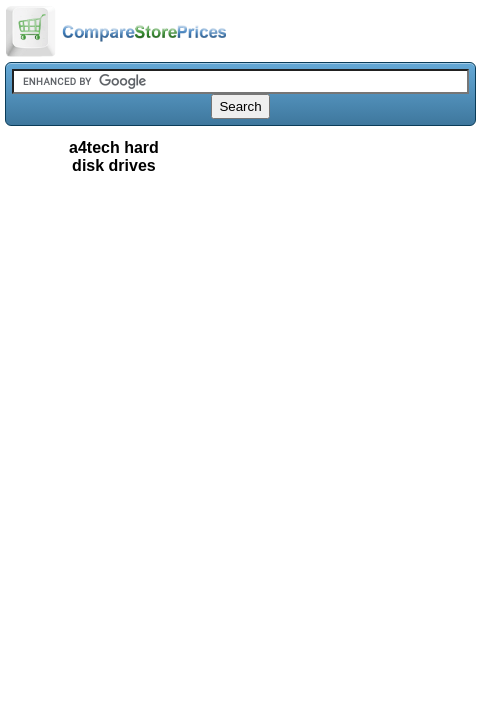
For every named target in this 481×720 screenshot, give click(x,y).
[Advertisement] (240, 289)
